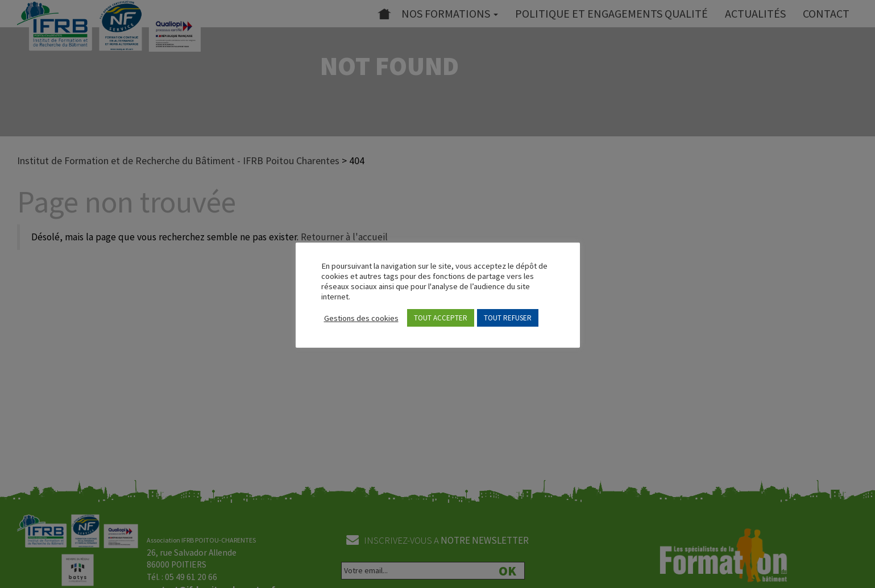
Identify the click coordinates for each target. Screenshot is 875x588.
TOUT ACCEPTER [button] (441, 318)
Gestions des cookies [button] (361, 318)
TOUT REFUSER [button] (508, 318)
